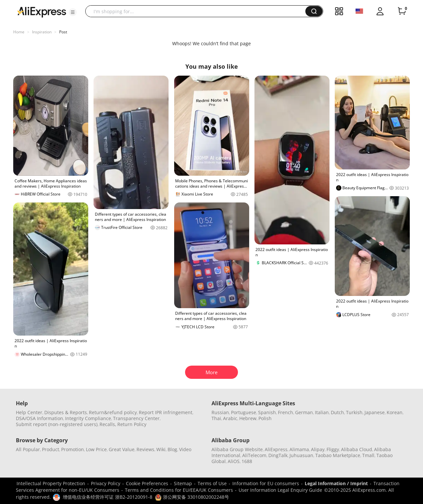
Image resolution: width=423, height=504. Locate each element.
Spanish (267, 412)
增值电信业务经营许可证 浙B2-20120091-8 (108, 497)
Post (63, 32)
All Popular (28, 449)
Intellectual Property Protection (51, 483)
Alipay (318, 449)
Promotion (73, 449)
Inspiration (42, 32)
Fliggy (333, 449)
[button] (73, 12)
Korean (395, 412)
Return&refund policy (113, 412)
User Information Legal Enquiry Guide (280, 490)
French (286, 412)
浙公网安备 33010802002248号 (192, 497)
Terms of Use (212, 483)
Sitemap (183, 483)
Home (19, 32)
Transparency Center (136, 418)
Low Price (96, 449)
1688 (247, 461)
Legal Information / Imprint (336, 483)
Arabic (230, 418)
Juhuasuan (301, 455)
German (304, 412)
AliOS (234, 461)
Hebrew (248, 418)
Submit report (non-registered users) (57, 424)
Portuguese (244, 412)
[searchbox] (198, 11)
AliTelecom (254, 455)
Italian (322, 412)
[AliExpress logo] (42, 12)
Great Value (122, 449)
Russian (220, 412)
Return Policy (132, 424)
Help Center (29, 412)
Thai (216, 418)
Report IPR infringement (166, 412)
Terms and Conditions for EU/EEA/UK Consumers (179, 490)
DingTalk (278, 455)
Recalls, (108, 424)
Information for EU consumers (266, 483)
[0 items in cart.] (402, 11)
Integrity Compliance (88, 418)
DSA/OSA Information (39, 418)
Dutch (337, 412)
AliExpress (276, 449)
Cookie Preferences (147, 483)
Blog (172, 449)
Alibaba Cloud (357, 449)
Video (185, 449)
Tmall (368, 455)
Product (51, 449)
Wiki (161, 449)
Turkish (354, 412)
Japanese (375, 412)
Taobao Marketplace (338, 455)
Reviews (145, 449)
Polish (265, 418)
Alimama (299, 449)
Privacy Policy (106, 483)
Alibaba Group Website (237, 449)
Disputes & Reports (66, 412)
